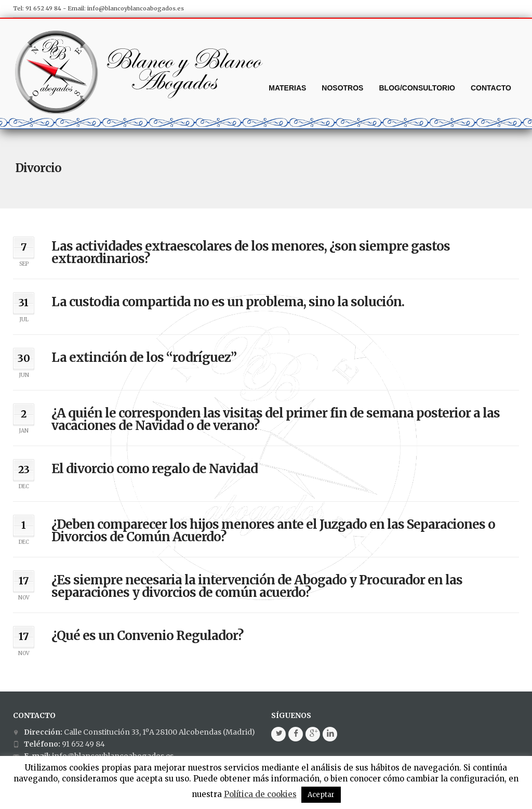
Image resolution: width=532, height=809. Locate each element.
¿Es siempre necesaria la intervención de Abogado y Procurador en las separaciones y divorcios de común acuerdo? (257, 586)
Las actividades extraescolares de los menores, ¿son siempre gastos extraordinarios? (251, 252)
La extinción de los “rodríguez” (144, 357)
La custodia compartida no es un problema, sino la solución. (228, 302)
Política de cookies (260, 794)
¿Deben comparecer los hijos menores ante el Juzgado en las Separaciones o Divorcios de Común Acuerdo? (273, 531)
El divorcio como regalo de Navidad (155, 469)
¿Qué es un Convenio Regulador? (147, 636)
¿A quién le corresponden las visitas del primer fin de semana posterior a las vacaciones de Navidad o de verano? (276, 419)
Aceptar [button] (321, 795)
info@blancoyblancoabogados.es (136, 8)
